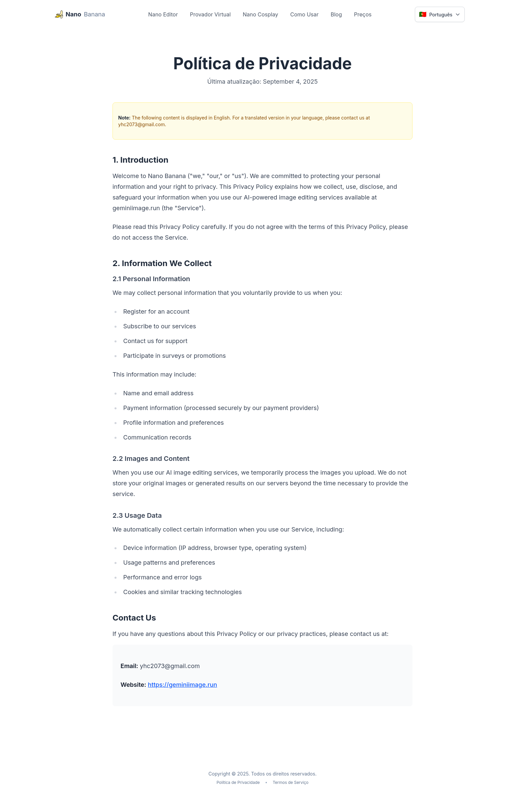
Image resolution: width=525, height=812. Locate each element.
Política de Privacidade (238, 782)
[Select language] (440, 14)
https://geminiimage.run (183, 685)
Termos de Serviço (291, 782)
